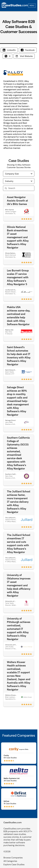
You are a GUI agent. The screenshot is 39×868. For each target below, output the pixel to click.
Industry (19, 181)
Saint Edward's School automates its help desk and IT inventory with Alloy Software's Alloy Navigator (19, 356)
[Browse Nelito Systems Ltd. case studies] (19, 776)
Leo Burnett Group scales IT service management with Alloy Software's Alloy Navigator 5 (18, 277)
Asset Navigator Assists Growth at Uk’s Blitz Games (17, 201)
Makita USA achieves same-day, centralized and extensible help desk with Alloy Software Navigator (19, 316)
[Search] (20, 188)
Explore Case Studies (14, 864)
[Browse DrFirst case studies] (19, 799)
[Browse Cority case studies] (19, 753)
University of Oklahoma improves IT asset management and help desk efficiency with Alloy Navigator (19, 585)
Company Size (19, 174)
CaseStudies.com (13, 822)
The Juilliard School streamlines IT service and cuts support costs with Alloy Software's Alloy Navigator (19, 543)
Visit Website (24, 56)
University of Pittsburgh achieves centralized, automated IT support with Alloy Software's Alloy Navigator (19, 629)
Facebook (28, 50)
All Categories (10, 861)
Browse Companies (13, 858)
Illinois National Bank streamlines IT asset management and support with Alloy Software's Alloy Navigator (18, 237)
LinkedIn (9, 50)
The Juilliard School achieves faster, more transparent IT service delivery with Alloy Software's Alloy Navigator (19, 502)
